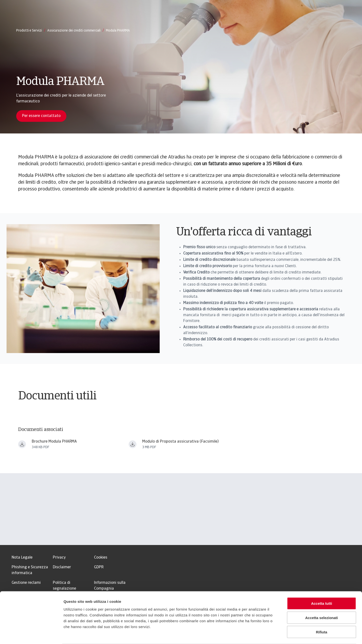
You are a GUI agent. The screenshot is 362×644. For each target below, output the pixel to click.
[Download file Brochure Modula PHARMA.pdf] (22, 444)
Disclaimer (62, 567)
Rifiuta (322, 613)
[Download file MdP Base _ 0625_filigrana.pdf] (133, 444)
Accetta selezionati (321, 599)
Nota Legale (22, 558)
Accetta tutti (322, 584)
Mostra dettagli (255, 634)
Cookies (101, 558)
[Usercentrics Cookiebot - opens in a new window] (31, 635)
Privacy (59, 558)
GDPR (99, 567)
